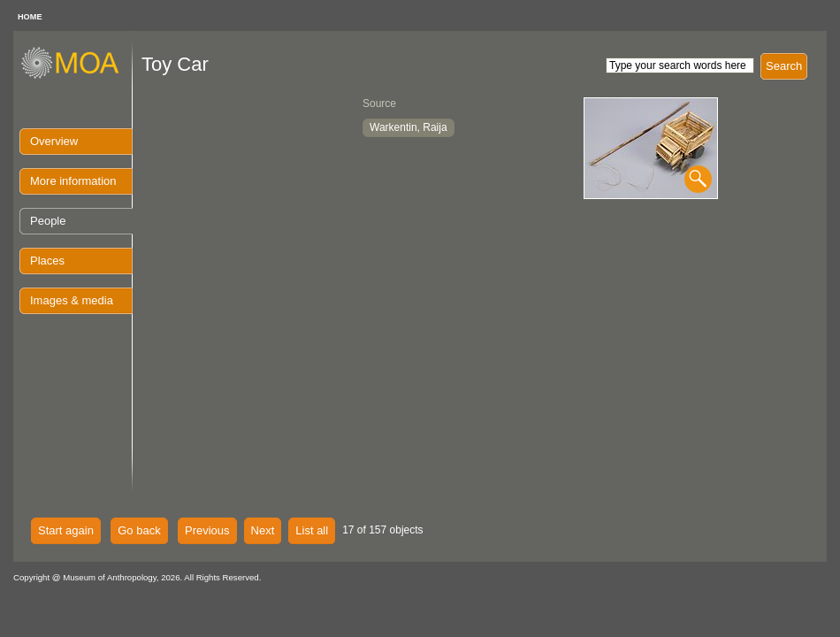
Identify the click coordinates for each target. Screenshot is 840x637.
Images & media (72, 300)
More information (73, 181)
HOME (30, 17)
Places (47, 261)
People (48, 221)
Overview (54, 141)
